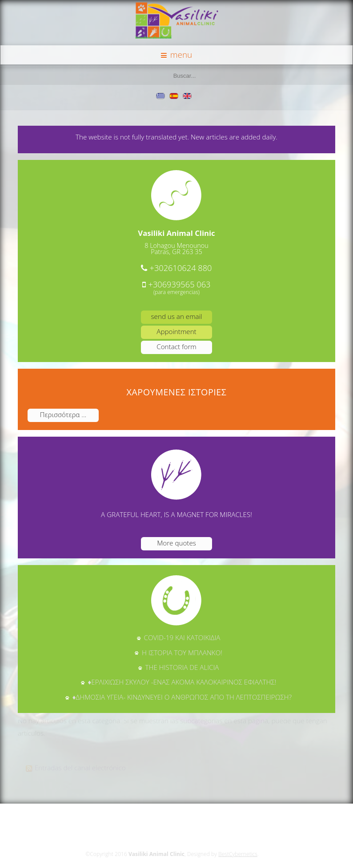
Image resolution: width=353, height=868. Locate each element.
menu (177, 55)
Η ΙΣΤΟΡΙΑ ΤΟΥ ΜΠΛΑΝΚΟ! (182, 653)
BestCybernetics (237, 854)
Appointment (176, 331)
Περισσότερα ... (63, 414)
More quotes (176, 543)
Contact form (176, 346)
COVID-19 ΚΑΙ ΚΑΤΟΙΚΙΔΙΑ (182, 637)
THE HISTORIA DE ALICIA (182, 667)
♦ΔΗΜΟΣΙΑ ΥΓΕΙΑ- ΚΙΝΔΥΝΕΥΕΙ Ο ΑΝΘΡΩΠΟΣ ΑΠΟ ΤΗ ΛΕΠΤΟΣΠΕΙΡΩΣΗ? (182, 697)
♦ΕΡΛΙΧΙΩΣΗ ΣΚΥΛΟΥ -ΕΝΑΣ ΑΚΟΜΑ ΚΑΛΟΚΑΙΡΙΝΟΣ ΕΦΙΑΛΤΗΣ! (182, 682)
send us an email (177, 316)
